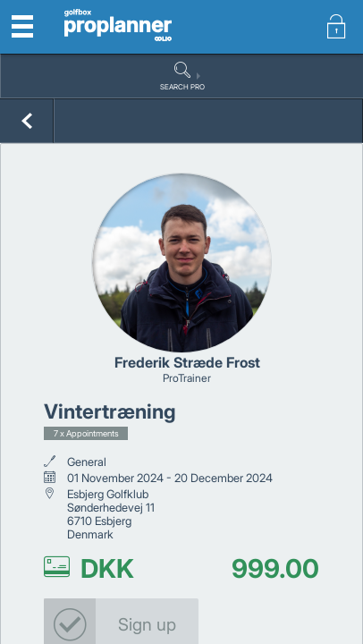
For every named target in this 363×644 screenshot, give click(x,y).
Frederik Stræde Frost (187, 362)
